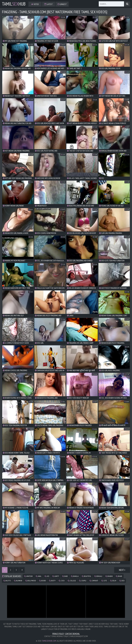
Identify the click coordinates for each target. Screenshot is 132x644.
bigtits (7, 581)
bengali (98, 576)
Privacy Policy (58, 634)
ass (47, 576)
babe (65, 576)
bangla (75, 576)
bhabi (119, 576)
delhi (113, 581)
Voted (35, 4)
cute (104, 581)
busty (52, 581)
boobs (43, 581)
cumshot (94, 581)
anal (39, 576)
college (72, 581)
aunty (56, 576)
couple (83, 581)
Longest (62, 4)
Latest (49, 4)
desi (122, 581)
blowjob (18, 581)
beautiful (86, 576)
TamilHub (14, 4)
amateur (28, 576)
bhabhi (109, 576)
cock (62, 581)
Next (122, 570)
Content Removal (72, 634)
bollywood (31, 581)
